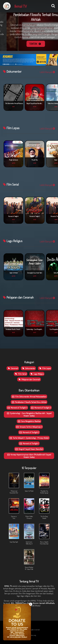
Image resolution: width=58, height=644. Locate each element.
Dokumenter (28, 368)
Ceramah (13, 368)
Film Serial (21, 374)
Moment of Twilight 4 (17, 408)
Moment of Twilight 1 (29, 443)
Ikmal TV (21, 6)
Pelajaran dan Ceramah (29, 379)
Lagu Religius (37, 374)
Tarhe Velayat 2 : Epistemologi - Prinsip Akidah (29, 438)
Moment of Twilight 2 (29, 432)
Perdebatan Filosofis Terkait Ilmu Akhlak (29, 402)
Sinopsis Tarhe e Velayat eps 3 (29, 427)
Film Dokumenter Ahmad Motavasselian (29, 397)
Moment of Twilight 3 (41, 408)
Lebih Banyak (47, 72)
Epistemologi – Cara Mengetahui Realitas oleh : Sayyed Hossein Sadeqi (29, 414)
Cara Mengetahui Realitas (29, 421)
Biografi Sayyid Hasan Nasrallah (29, 449)
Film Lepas (45, 368)
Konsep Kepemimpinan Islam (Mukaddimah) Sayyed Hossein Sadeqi (29, 456)
